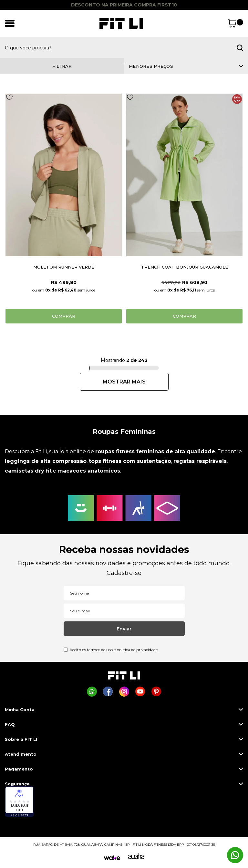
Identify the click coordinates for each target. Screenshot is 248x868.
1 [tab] (124, 63)
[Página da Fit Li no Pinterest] (156, 692)
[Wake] (112, 858)
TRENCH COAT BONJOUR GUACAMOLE (185, 267)
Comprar (64, 316)
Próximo (124, 382)
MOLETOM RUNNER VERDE (64, 267)
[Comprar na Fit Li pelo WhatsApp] (92, 692)
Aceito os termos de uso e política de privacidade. (114, 650)
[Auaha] (136, 857)
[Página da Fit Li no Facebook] (108, 692)
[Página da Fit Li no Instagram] (124, 692)
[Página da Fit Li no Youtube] (140, 692)
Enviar (124, 629)
